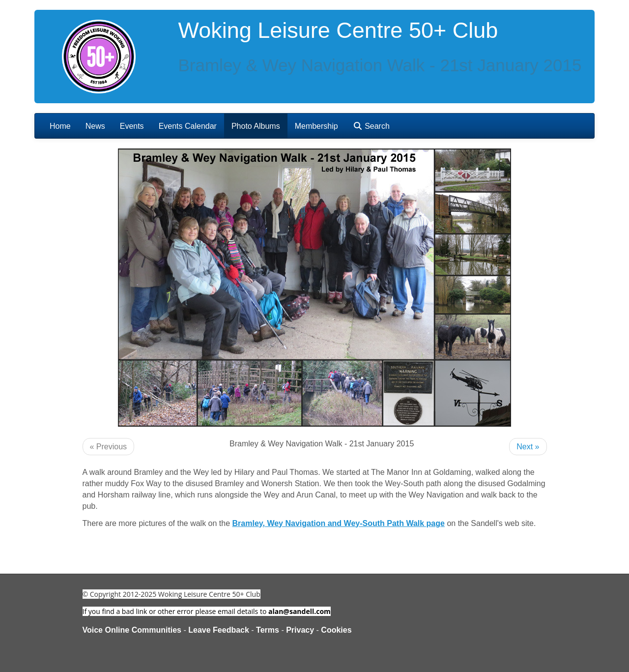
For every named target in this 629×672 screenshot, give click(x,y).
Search (371, 126)
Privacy (300, 630)
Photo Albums (256, 126)
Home (60, 126)
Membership (316, 126)
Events (132, 126)
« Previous (109, 447)
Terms (268, 630)
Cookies (336, 630)
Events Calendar (188, 126)
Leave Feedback (219, 630)
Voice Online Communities (132, 630)
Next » (528, 447)
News (95, 126)
